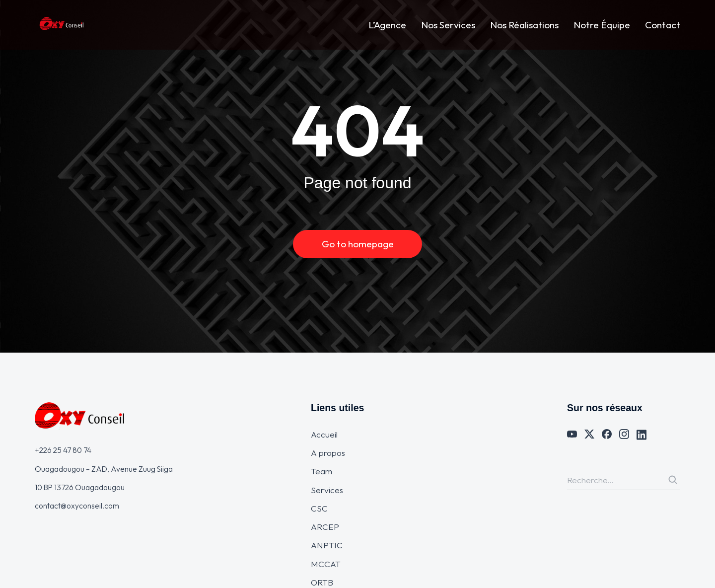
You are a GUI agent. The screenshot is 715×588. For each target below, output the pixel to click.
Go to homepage (358, 244)
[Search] (673, 480)
